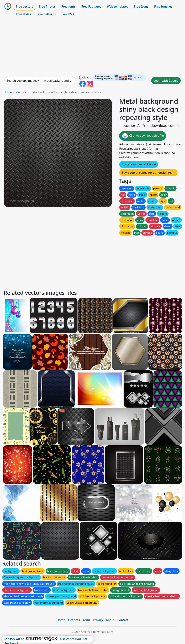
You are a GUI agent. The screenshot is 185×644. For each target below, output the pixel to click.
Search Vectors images (22, 81)
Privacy (98, 620)
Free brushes (163, 7)
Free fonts (69, 7)
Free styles (23, 14)
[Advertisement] (92, 46)
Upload (85, 77)
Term (86, 620)
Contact (123, 620)
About (110, 620)
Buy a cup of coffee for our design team (148, 173)
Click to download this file (143, 136)
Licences (74, 620)
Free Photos (47, 7)
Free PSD (68, 14)
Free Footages (91, 7)
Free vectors (24, 7)
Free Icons (141, 7)
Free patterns (46, 14)
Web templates (118, 7)
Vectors (21, 92)
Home (8, 92)
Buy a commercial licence (139, 164)
